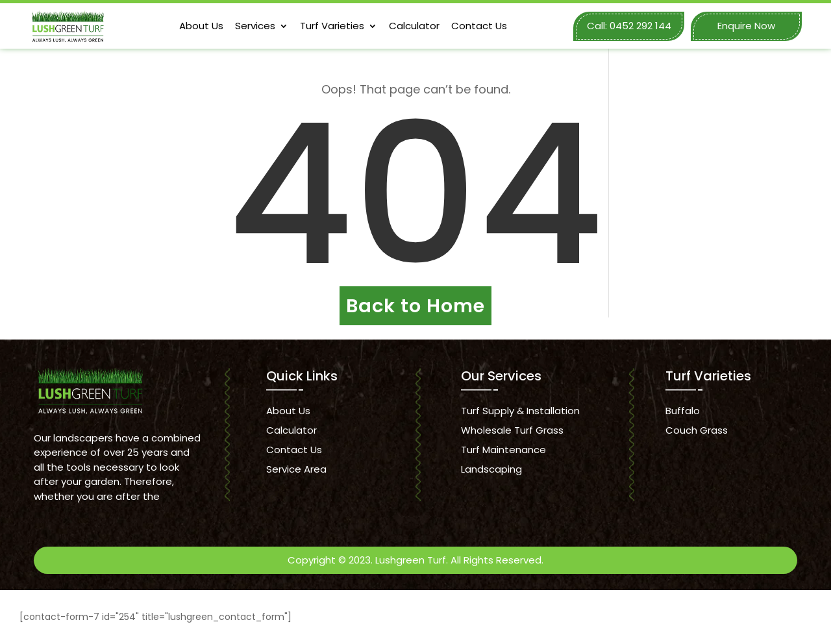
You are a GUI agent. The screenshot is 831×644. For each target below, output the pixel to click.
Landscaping (491, 469)
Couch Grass (697, 430)
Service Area (296, 469)
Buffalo (683, 411)
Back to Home (415, 306)
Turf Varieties (332, 26)
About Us (201, 26)
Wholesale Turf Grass (512, 430)
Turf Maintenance (503, 450)
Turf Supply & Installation (520, 411)
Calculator (414, 26)
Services (255, 26)
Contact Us (479, 26)
